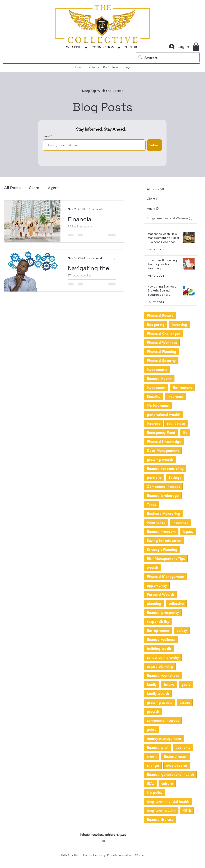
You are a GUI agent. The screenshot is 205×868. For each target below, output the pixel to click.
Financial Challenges (164, 334)
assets (185, 702)
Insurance (176, 397)
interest (153, 424)
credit (152, 756)
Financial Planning (162, 352)
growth (153, 711)
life (185, 433)
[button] (196, 47)
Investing (179, 325)
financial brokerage (163, 496)
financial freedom (161, 532)
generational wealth (164, 415)
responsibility (158, 621)
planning (154, 603)
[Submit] (154, 145)
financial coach (176, 756)
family (152, 684)
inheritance (156, 523)
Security (154, 397)
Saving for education (164, 541)
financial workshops (163, 675)
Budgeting (156, 325)
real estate (176, 424)
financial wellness (161, 639)
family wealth (158, 693)
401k (187, 810)
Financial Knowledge (164, 442)
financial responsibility (165, 469)
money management (164, 738)
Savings (175, 478)
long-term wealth (161, 810)
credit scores (177, 765)
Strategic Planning (162, 550)
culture (167, 783)
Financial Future (160, 316)
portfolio (154, 478)
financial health (159, 379)
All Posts (12, 188)
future (169, 684)
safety (182, 630)
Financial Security (161, 361)
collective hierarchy (163, 657)
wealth (152, 568)
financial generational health (170, 774)
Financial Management (166, 577)
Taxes (151, 505)
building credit (159, 648)
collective (176, 603)
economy (183, 747)
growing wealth (160, 460)
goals (186, 684)
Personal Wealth (160, 595)
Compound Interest (163, 487)
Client (34, 188)
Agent (53, 188)
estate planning (160, 666)
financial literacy (160, 819)
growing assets (160, 702)
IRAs (151, 783)
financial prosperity (163, 612)
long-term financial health (168, 801)
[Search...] (167, 58)
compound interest (163, 720)
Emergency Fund (161, 433)
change (153, 765)
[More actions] (116, 209)
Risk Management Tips (166, 559)
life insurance (158, 406)
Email (47, 136)
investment (156, 388)
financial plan (158, 747)
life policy (155, 792)
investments (157, 370)
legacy (188, 532)
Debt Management (163, 451)
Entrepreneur (158, 630)
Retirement (182, 388)
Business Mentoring (163, 514)
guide (152, 729)
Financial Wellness (162, 343)
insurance (181, 523)
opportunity (157, 586)
